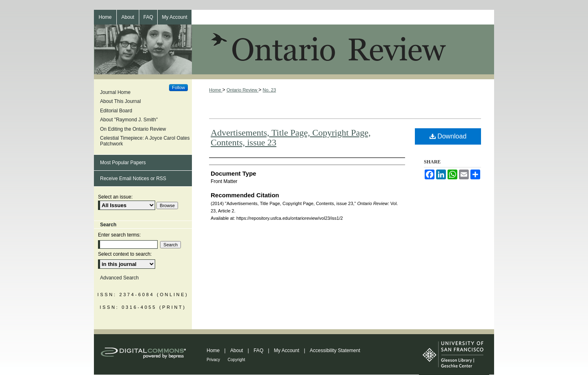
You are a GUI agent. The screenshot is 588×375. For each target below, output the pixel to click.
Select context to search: (125, 254)
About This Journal (120, 101)
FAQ (259, 350)
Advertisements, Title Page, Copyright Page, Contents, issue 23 (291, 137)
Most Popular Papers (123, 163)
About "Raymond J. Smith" (129, 120)
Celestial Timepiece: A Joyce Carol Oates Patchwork (145, 141)
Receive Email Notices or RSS (133, 179)
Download (448, 136)
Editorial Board (116, 111)
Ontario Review (294, 52)
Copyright (237, 360)
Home (216, 90)
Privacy (214, 360)
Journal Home (115, 92)
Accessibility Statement (335, 350)
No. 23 (269, 90)
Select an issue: (115, 197)
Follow (178, 87)
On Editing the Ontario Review (133, 129)
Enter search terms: (119, 235)
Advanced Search (119, 278)
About (237, 350)
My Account (287, 350)
